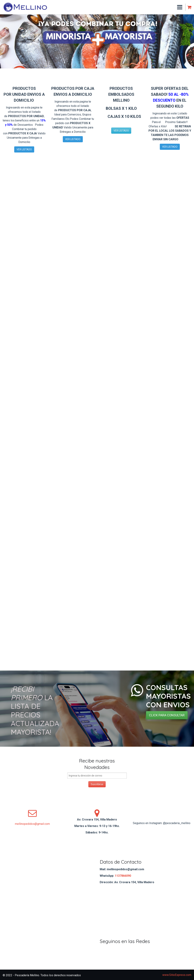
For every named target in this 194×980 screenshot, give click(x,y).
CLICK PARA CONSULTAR (167, 715)
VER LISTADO (24, 149)
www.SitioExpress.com (177, 975)
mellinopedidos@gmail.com (32, 824)
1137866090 (123, 876)
